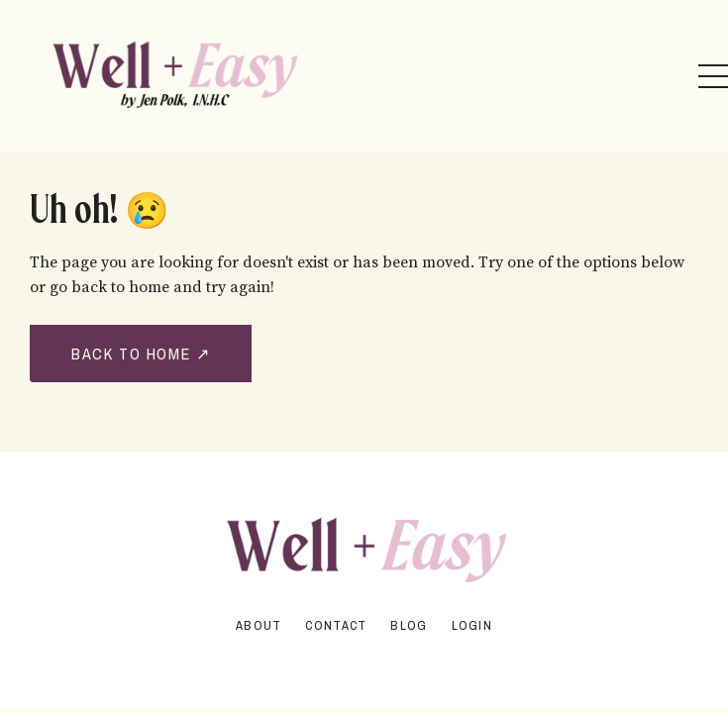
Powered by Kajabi (364, 659)
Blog (409, 625)
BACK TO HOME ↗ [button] (141, 354)
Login (472, 625)
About (259, 625)
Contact (336, 625)
